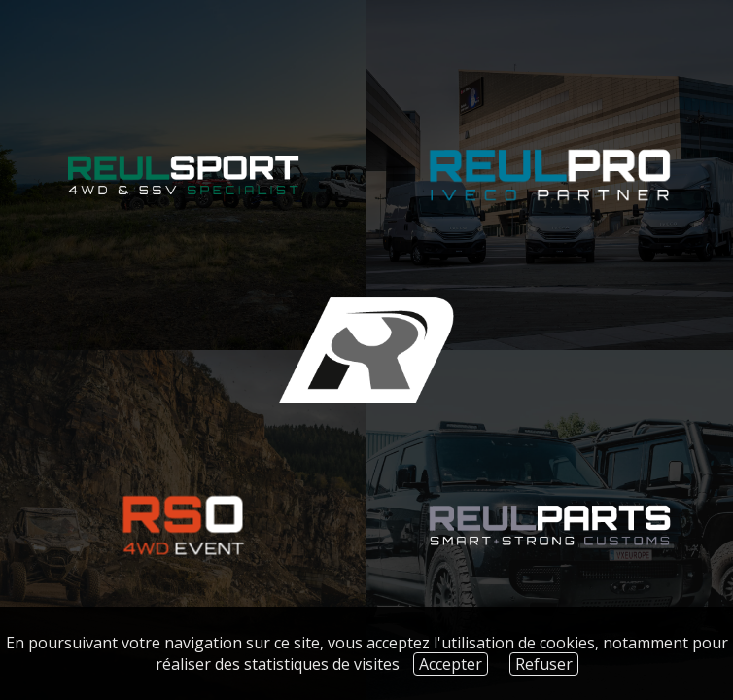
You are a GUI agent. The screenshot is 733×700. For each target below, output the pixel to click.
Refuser (544, 664)
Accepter (451, 664)
